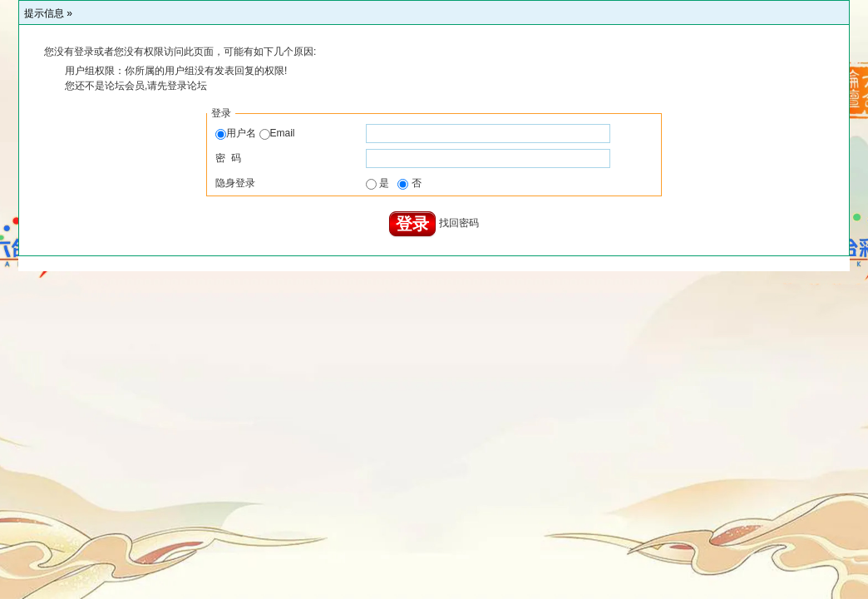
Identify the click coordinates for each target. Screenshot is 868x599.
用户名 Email (255, 133)
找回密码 (459, 224)
